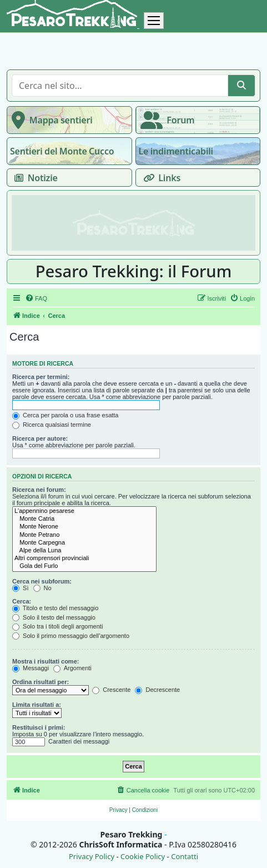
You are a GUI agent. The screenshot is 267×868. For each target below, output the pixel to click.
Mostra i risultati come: (46, 661)
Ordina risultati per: (41, 682)
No (42, 588)
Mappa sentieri (50, 120)
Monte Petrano (84, 535)
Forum (165, 120)
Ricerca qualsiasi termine (52, 425)
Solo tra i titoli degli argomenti (57, 626)
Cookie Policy (143, 857)
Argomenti (72, 668)
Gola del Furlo (84, 566)
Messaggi (31, 668)
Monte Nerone (84, 527)
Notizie (34, 178)
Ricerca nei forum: (39, 490)
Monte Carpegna (84, 543)
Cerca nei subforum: (42, 581)
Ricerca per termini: (41, 377)
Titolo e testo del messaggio (55, 608)
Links (160, 178)
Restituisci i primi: (39, 727)
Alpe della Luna (84, 551)
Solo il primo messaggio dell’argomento (71, 636)
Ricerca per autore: (40, 438)
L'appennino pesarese (84, 511)
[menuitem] (36, 298)
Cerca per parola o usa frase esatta (65, 415)
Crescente (111, 690)
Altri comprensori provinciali (84, 558)
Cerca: (22, 601)
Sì (20, 588)
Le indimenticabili (176, 151)
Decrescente (157, 690)
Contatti (185, 857)
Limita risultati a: (37, 705)
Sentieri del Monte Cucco (62, 151)
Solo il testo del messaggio (54, 617)
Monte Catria (84, 519)
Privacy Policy (92, 857)
